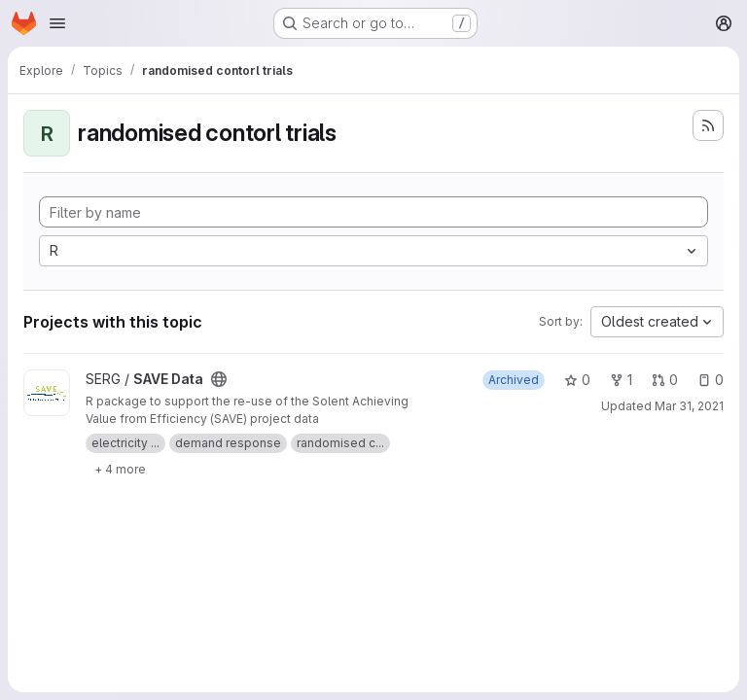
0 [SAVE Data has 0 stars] (577, 380)
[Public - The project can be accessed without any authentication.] (219, 379)
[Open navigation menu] (57, 23)
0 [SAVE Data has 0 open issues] (711, 380)
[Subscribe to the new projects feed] (708, 125)
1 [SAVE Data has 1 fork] (621, 380)
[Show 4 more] (120, 469)
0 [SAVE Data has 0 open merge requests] (665, 380)
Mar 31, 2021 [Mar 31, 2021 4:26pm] (689, 406)
